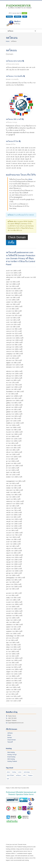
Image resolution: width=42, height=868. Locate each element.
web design (27, 772)
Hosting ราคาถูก (12, 755)
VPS (25, 17)
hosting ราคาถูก (29, 827)
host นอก (20, 831)
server (20, 772)
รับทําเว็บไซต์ (10, 775)
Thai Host (21, 827)
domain (15, 831)
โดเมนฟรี (10, 742)
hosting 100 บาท (21, 829)
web (8, 779)
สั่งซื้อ (11, 243)
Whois (30, 179)
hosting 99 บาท (30, 829)
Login (24, 13)
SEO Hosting (11, 759)
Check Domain (17, 237)
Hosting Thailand (12, 761)
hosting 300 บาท (11, 829)
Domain (10, 738)
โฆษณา (16, 827)
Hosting (9, 17)
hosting (14, 772)
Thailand (30, 775)
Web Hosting (11, 752)
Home (8, 41)
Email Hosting (11, 757)
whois (8, 772)
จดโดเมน (18, 17)
